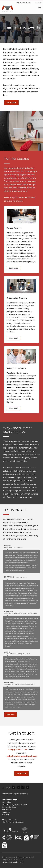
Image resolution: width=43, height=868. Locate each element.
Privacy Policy (7, 862)
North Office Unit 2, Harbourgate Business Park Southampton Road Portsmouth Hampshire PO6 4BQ (14, 807)
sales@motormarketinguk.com (22, 756)
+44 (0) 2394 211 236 (23, 3)
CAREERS (38, 3)
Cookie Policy (18, 862)
